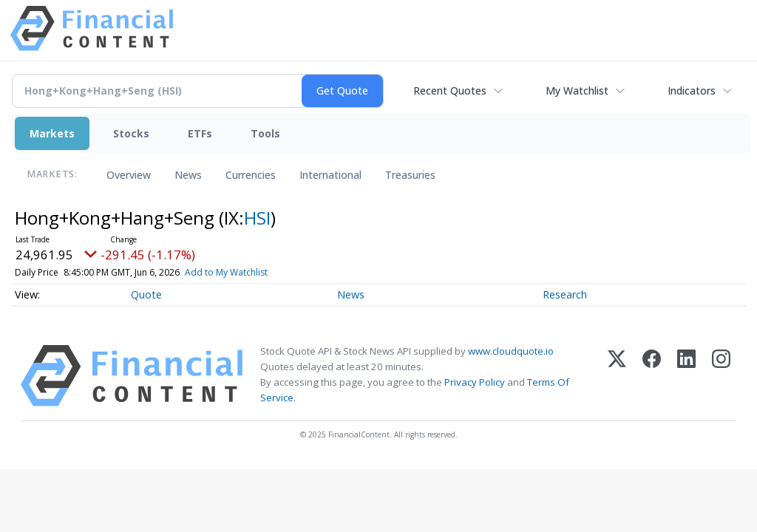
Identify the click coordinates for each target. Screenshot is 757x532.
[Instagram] (721, 376)
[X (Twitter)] (617, 376)
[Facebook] (652, 376)
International (330, 175)
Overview (129, 175)
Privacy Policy (475, 382)
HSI (257, 218)
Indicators (692, 91)
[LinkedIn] (686, 376)
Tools (265, 133)
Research (565, 294)
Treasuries (410, 175)
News (188, 175)
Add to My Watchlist (226, 272)
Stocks (131, 133)
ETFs (200, 133)
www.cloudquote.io (511, 351)
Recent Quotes (450, 91)
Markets (52, 133)
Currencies (251, 175)
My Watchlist (577, 91)
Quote (146, 294)
